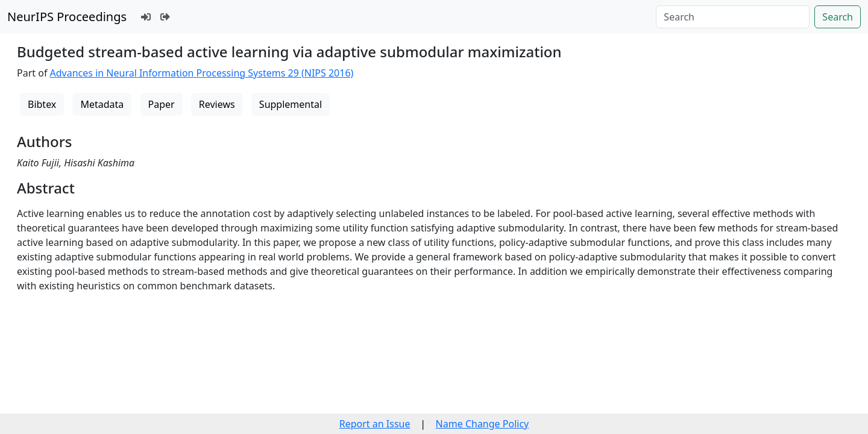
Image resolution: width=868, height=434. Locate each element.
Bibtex (42, 104)
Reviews (217, 104)
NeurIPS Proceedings (67, 17)
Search (838, 17)
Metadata (102, 104)
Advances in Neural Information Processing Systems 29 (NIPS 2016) (202, 73)
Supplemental (291, 104)
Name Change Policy (483, 424)
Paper (162, 104)
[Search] (733, 17)
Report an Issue (375, 424)
